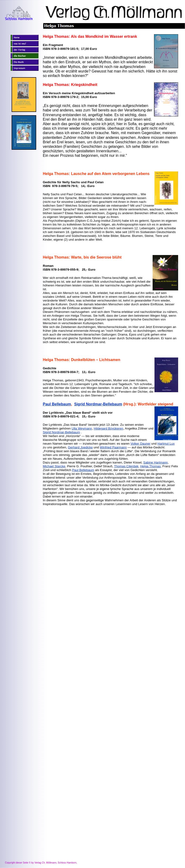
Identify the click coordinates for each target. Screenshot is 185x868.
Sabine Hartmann (156, 462)
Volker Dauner (140, 444)
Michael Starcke (54, 466)
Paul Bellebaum (57, 404)
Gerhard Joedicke (80, 447)
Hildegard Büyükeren (108, 428)
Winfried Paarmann (113, 447)
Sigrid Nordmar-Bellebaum (98, 404)
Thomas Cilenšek (126, 466)
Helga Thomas (150, 466)
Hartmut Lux (166, 444)
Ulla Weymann (82, 428)
